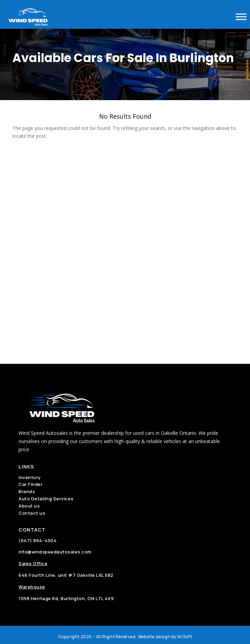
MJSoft (185, 637)
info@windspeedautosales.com (55, 552)
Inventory (30, 477)
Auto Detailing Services (46, 499)
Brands (27, 491)
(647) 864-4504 (38, 540)
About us (29, 506)
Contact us (32, 513)
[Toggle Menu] (241, 17)
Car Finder (31, 484)
